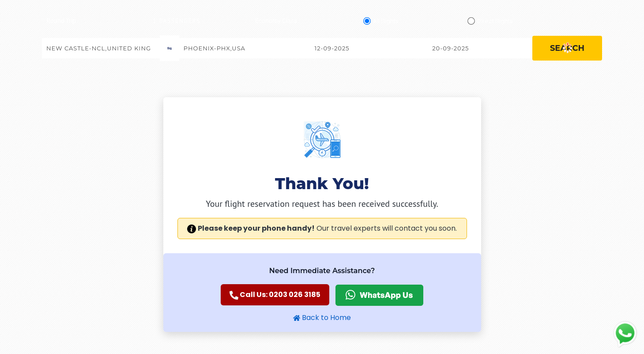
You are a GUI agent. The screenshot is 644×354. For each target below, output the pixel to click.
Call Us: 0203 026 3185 (275, 295)
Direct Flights (495, 21)
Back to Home (322, 318)
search (567, 48)
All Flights (386, 21)
